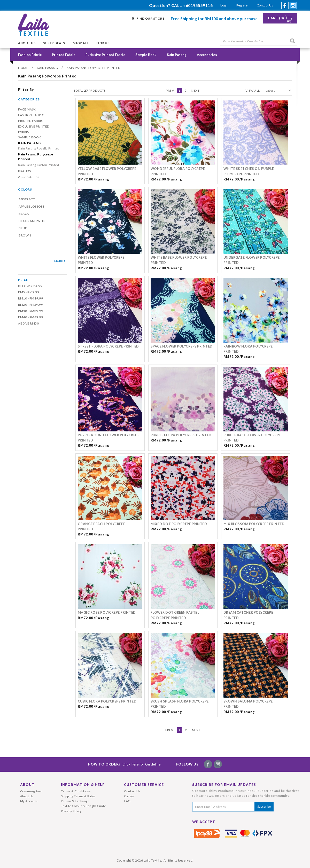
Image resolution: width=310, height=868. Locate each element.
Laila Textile (153, 860)
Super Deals (54, 43)
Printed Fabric (64, 55)
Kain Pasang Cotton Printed (38, 165)
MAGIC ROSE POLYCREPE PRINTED (107, 613)
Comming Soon (32, 791)
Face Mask (27, 109)
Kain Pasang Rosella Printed (39, 148)
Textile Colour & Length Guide (84, 806)
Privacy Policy (71, 811)
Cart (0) (276, 18)
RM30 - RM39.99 (30, 311)
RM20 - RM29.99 (30, 305)
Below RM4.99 (30, 286)
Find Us (103, 43)
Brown (25, 235)
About (27, 785)
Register (243, 5)
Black (24, 214)
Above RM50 (28, 323)
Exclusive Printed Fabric (105, 55)
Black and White (33, 221)
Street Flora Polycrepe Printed (108, 346)
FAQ (127, 801)
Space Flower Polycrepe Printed (182, 346)
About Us (27, 43)
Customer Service (144, 785)
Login (224, 5)
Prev (170, 90)
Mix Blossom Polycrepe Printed (254, 524)
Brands (24, 171)
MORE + (60, 261)
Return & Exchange (75, 801)
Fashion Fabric (30, 55)
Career (129, 796)
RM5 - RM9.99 (29, 292)
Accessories (207, 55)
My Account (29, 801)
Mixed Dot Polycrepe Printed (179, 524)
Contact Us (265, 5)
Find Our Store (150, 18)
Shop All (81, 43)
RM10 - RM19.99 (30, 298)
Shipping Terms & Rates (78, 796)
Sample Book (146, 55)
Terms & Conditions (76, 791)
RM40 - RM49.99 (30, 317)
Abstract (27, 199)
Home (23, 68)
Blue (23, 228)
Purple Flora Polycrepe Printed (181, 435)
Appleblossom (31, 206)
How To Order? (124, 764)
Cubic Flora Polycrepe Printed (107, 701)
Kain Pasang (177, 55)
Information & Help (83, 785)
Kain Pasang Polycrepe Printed (94, 68)
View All (253, 90)
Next (195, 90)
